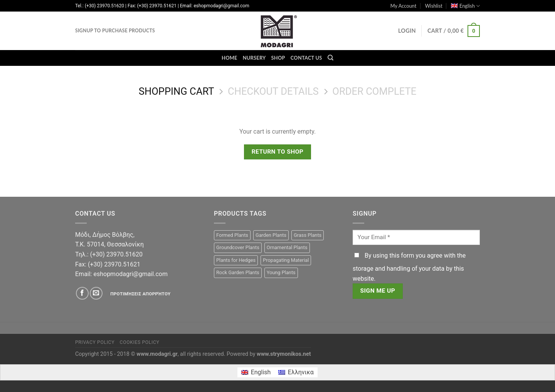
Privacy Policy (95, 342)
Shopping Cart (177, 91)
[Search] (330, 58)
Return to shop (278, 152)
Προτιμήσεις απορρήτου (140, 294)
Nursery (254, 58)
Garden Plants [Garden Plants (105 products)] (271, 235)
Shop (278, 58)
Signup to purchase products (115, 31)
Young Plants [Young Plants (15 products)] (281, 272)
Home (230, 58)
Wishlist (434, 6)
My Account (403, 6)
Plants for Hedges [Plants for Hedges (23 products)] (236, 260)
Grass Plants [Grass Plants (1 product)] (308, 235)
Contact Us (306, 58)
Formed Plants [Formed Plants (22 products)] (232, 235)
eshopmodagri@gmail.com (130, 274)
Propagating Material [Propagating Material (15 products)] (286, 260)
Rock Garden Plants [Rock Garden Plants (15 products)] (238, 272)
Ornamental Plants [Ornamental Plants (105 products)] (287, 247)
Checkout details (273, 91)
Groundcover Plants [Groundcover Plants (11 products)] (238, 247)
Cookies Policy (140, 342)
